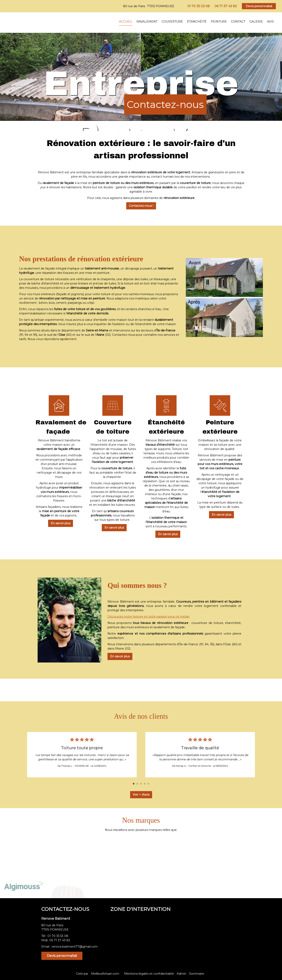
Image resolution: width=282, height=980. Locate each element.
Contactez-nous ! (141, 206)
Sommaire (197, 974)
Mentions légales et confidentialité (149, 974)
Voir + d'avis (141, 795)
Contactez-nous (165, 104)
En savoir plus (57, 523)
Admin (181, 974)
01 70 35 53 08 (58, 936)
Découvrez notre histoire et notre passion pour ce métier (149, 617)
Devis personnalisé (259, 6)
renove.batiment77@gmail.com (75, 947)
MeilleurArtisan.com (105, 974)
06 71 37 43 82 (60, 940)
